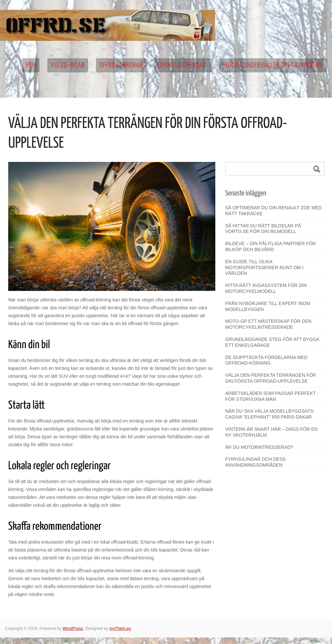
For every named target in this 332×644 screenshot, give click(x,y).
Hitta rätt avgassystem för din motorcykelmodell (266, 288)
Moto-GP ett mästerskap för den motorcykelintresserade (268, 324)
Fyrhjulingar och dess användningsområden (255, 462)
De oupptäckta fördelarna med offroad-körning (266, 360)
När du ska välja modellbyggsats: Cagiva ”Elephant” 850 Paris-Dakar (270, 414)
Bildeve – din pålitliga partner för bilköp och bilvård (271, 246)
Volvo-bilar (68, 65)
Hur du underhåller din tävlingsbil (273, 65)
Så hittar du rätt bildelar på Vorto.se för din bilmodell (263, 229)
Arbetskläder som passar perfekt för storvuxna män (271, 396)
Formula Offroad (183, 65)
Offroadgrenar (121, 65)
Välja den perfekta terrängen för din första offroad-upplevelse (271, 378)
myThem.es (120, 629)
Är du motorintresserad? (259, 447)
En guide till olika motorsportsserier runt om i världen (264, 268)
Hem (31, 65)
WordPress (73, 629)
